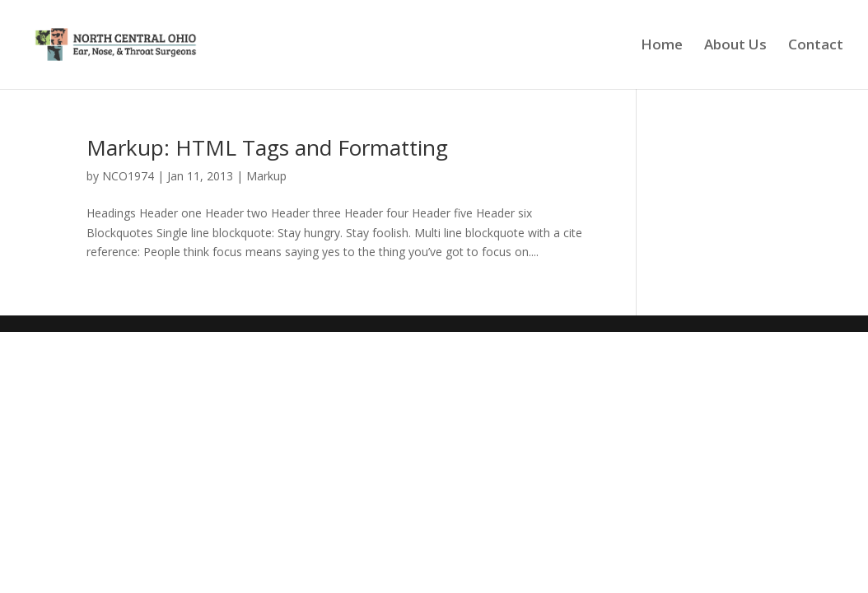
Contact (816, 46)
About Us (735, 46)
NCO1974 (128, 176)
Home (662, 46)
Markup (266, 176)
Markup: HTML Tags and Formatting (267, 147)
